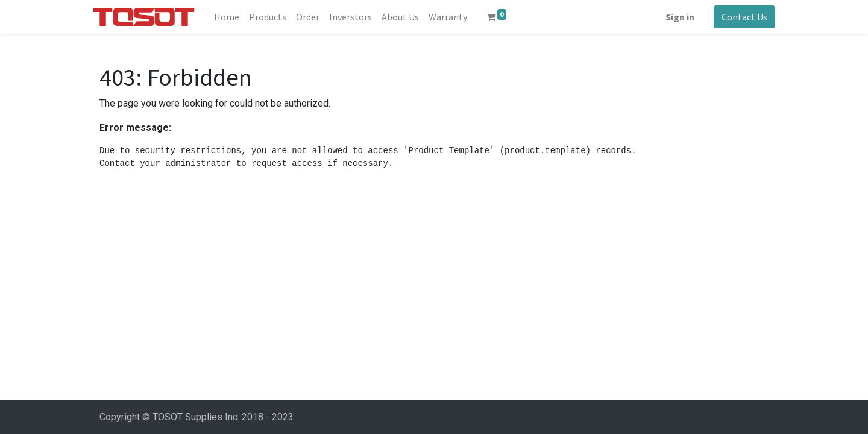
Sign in (673, 17)
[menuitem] (233, 17)
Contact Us (738, 17)
